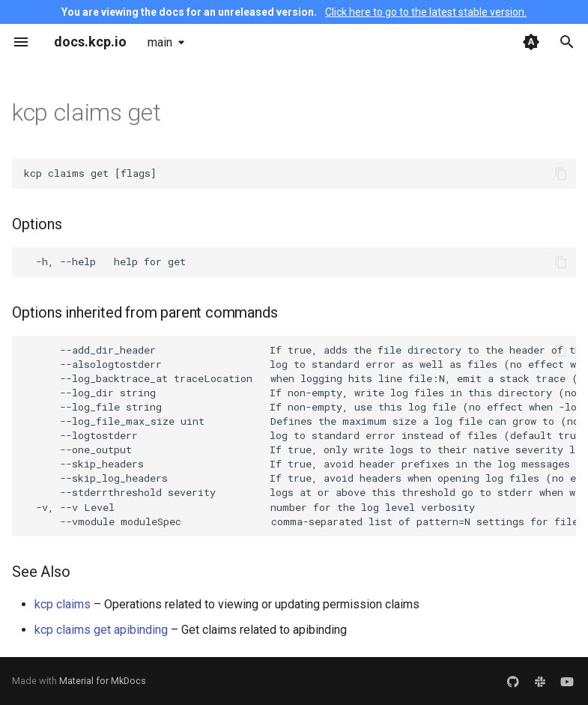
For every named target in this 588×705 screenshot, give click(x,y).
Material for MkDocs (103, 681)
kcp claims (63, 604)
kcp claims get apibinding (101, 630)
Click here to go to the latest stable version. (426, 12)
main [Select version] (160, 42)
